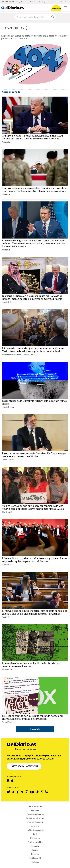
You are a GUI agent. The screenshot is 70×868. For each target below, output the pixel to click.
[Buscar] (53, 17)
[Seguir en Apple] (12, 781)
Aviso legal (35, 826)
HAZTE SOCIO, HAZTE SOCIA (24, 766)
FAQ (35, 834)
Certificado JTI (35, 858)
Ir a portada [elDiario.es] (35, 729)
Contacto (35, 846)
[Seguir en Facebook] (18, 792)
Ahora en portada (11, 92)
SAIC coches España (35, 2)
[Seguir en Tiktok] (37, 792)
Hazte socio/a (56, 8)
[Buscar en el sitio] (32, 17)
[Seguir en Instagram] (27, 792)
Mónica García (25, 2)
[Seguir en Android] (8, 781)
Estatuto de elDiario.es (35, 818)
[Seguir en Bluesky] (8, 792)
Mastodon (35, 862)
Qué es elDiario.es (35, 806)
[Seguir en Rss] (47, 792)
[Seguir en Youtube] (32, 792)
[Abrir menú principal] (66, 8)
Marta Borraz (7, 670)
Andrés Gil (6, 142)
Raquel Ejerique (8, 722)
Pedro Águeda (8, 460)
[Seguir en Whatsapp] (42, 792)
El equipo (35, 810)
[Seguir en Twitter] (13, 792)
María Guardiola (63, 2)
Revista (35, 850)
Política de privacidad (35, 830)
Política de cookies (35, 842)
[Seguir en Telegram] (22, 792)
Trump (18, 2)
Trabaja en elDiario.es (35, 814)
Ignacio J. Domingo (10, 302)
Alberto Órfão (8, 512)
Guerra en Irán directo (52, 2)
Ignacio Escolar (8, 407)
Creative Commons (35, 822)
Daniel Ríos (6, 617)
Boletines (35, 854)
